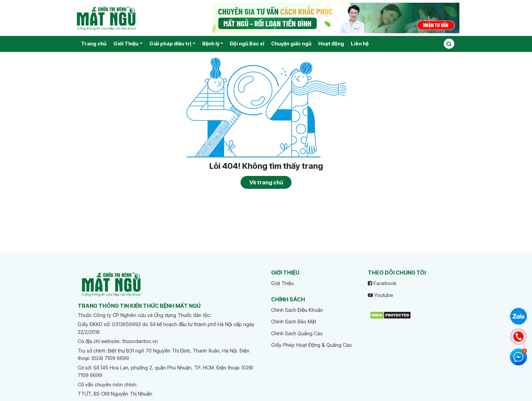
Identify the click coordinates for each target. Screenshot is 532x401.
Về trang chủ (266, 182)
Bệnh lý (211, 44)
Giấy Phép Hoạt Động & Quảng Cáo (311, 345)
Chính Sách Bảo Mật (294, 322)
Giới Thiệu (126, 44)
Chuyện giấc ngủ (291, 44)
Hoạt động (331, 44)
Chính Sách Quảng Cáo (297, 333)
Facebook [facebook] (382, 283)
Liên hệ (360, 44)
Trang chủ (94, 44)
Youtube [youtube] (381, 295)
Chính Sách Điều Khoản (297, 310)
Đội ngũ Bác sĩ (247, 44)
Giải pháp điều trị (170, 44)
